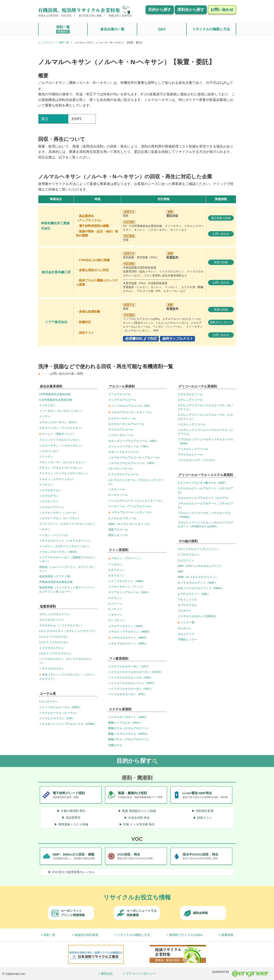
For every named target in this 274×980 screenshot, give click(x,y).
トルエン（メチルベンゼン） (57, 479)
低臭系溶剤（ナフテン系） (56, 576)
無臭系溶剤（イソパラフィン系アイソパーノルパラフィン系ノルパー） (67, 589)
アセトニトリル (187, 599)
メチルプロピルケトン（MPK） (128, 644)
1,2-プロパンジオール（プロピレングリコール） (136, 482)
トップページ (46, 43)
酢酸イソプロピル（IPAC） (125, 723)
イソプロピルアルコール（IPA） (130, 406)
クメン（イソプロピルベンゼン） (60, 440)
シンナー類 (186, 622)
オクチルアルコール (121, 429)
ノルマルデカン (49, 496)
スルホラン (185, 611)
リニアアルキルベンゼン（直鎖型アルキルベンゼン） (67, 559)
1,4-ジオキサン (48, 701)
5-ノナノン (115, 609)
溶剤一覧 (63, 29)
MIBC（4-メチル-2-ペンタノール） (130, 524)
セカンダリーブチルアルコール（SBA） (133, 441)
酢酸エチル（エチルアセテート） (129, 728)
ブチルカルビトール (190, 455)
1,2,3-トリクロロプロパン (55, 653)
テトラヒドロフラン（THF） (57, 718)
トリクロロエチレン (52, 648)
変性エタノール (118, 535)
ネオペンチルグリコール (124, 452)
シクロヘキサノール (121, 435)
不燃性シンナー (187, 639)
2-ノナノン (115, 604)
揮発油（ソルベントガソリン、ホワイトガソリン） (67, 569)
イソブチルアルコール (122, 400)
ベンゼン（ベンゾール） (54, 535)
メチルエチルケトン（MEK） (128, 638)
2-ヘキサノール (118, 495)
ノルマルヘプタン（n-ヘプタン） (60, 518)
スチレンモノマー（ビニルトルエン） (63, 462)
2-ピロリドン (186, 560)
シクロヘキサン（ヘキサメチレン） (61, 446)
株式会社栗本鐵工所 (56, 272)
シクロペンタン (49, 451)
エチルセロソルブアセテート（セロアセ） (204, 498)
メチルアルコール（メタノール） (131, 512)
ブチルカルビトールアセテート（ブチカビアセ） (205, 505)
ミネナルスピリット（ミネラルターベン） (66, 541)
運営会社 (107, 974)
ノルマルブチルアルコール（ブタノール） (135, 457)
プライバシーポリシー (141, 974)
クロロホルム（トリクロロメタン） (61, 625)
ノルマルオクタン (50, 490)
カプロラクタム (187, 605)
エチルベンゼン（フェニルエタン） (61, 428)
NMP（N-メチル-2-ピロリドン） (198, 577)
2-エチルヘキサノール (122, 418)
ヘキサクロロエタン (52, 669)
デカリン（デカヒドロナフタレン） (61, 468)
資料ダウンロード (221, 322)
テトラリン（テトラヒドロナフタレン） (64, 473)
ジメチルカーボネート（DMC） (128, 717)
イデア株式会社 (56, 322)
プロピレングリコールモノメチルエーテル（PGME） (204, 515)
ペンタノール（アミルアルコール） (131, 506)
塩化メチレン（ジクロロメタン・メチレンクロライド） (67, 677)
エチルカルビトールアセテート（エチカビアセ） (205, 490)
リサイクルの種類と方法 (211, 29)
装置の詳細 (221, 262)
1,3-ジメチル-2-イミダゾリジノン (198, 549)
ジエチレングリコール (192, 424)
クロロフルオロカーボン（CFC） (129, 666)
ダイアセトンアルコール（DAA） (129, 592)
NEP (181, 571)
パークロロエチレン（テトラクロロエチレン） (66, 661)
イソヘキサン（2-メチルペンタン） (61, 411)
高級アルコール (118, 530)
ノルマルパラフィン (52, 507)
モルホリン (185, 628)
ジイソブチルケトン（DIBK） (127, 581)
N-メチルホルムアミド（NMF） (197, 583)
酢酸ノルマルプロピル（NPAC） (129, 734)
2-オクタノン (117, 570)
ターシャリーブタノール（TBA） (129, 446)
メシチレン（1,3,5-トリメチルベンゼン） (65, 546)
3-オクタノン (117, 576)
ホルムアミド (186, 634)
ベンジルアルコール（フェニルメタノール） (136, 501)
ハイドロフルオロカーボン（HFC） (131, 689)
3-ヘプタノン (117, 620)
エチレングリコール (190, 400)
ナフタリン (46, 485)
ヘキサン (45, 529)
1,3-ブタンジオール (120, 469)
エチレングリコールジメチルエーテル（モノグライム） (205, 407)
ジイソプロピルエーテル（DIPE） (60, 707)
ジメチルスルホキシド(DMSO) (197, 616)
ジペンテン (46, 457)
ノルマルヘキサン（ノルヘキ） (59, 513)
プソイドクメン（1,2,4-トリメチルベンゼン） (68, 524)
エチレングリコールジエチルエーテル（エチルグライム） (205, 417)
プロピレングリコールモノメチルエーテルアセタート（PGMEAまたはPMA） (205, 524)
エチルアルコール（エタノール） (131, 412)
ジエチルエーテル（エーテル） (59, 713)
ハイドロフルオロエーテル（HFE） (131, 678)
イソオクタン (48, 405)
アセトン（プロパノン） (125, 558)
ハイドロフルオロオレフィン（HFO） (132, 683)
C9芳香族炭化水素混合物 (55, 394)
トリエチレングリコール (193, 449)
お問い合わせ (221, 234)
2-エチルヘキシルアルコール (126, 424)
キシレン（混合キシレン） (57, 434)
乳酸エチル (115, 745)
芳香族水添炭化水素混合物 (56, 582)
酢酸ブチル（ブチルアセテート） (129, 739)
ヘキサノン (115, 615)
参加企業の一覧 (112, 29)
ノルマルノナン (49, 501)
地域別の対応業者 (86, 935)
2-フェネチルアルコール (124, 474)
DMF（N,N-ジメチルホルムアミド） (200, 566)
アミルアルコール (119, 394)
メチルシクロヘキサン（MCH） (59, 552)
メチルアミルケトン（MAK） (127, 626)
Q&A (162, 29)
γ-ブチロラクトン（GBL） (194, 594)
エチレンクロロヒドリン (54, 614)
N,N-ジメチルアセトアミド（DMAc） (201, 588)
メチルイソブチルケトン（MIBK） (130, 632)
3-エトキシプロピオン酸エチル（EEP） (203, 483)
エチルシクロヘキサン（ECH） (59, 422)
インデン (45, 416)
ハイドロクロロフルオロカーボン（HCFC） (136, 672)
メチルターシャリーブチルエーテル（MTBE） (68, 724)
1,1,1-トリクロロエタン (54, 637)
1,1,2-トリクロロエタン (54, 642)
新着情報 (227, 935)
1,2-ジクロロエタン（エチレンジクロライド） (68, 631)
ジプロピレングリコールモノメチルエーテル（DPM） (205, 441)
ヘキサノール (117, 489)
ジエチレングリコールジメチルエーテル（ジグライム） (205, 432)
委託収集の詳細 (221, 218)
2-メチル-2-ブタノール (122, 518)
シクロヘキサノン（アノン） (126, 587)
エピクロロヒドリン (52, 620)
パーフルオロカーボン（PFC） (128, 694)
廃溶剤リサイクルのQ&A (186, 935)
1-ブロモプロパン (189, 555)
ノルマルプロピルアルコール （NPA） (132, 463)
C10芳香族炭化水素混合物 (56, 400)
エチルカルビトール (190, 394)
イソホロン (115, 564)
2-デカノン (115, 598)
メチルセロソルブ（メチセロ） (197, 460)
